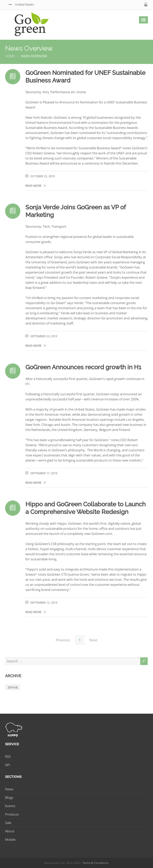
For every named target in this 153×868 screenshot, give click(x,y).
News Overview (29, 48)
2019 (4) (13, 687)
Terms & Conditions (96, 863)
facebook (130, 5)
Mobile (10, 839)
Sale (8, 823)
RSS (8, 756)
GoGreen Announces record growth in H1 (83, 367)
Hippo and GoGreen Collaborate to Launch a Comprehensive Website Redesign (86, 508)
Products (12, 814)
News (9, 789)
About (10, 831)
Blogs (9, 797)
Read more (36, 186)
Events (10, 806)
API (8, 765)
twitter (120, 5)
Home (10, 56)
